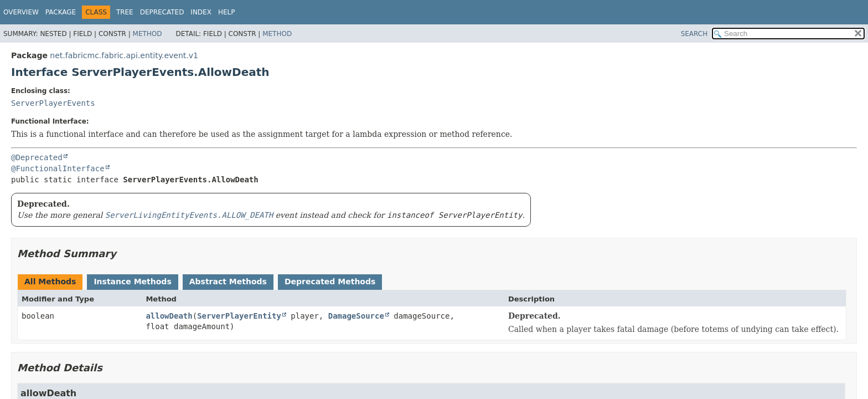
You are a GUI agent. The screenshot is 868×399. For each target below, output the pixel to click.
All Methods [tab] (50, 282)
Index (201, 12)
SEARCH (694, 34)
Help (227, 12)
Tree (125, 12)
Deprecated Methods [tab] (330, 282)
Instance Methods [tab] (132, 282)
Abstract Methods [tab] (228, 282)
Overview (21, 12)
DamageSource (356, 316)
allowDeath (169, 316)
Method (148, 34)
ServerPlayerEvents (53, 103)
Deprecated (162, 12)
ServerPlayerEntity (239, 316)
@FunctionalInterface (58, 168)
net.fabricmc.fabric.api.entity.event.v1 (124, 55)
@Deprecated (37, 157)
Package (61, 12)
